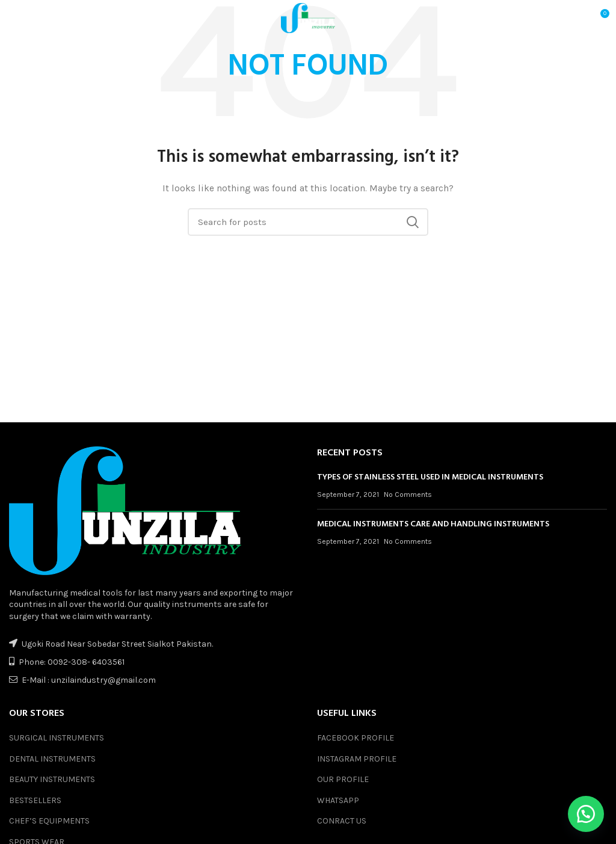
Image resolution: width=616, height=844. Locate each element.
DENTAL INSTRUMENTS (52, 759)
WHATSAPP (338, 800)
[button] (586, 814)
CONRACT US (342, 821)
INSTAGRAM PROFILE (357, 759)
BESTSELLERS (35, 800)
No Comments (408, 494)
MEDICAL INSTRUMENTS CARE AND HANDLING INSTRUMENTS (433, 524)
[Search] (308, 222)
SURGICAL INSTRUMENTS (57, 738)
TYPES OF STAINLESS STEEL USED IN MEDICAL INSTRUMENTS (430, 477)
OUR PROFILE (343, 779)
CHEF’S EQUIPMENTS (49, 821)
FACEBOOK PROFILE (356, 738)
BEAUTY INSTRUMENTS (52, 779)
